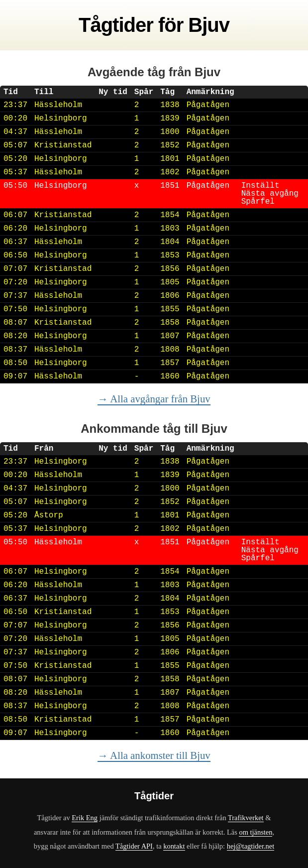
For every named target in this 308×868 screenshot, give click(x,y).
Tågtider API (134, 846)
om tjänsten (256, 832)
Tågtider (116, 25)
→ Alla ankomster (154, 755)
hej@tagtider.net (251, 846)
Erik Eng (85, 818)
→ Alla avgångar (154, 399)
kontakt (174, 846)
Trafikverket (246, 818)
